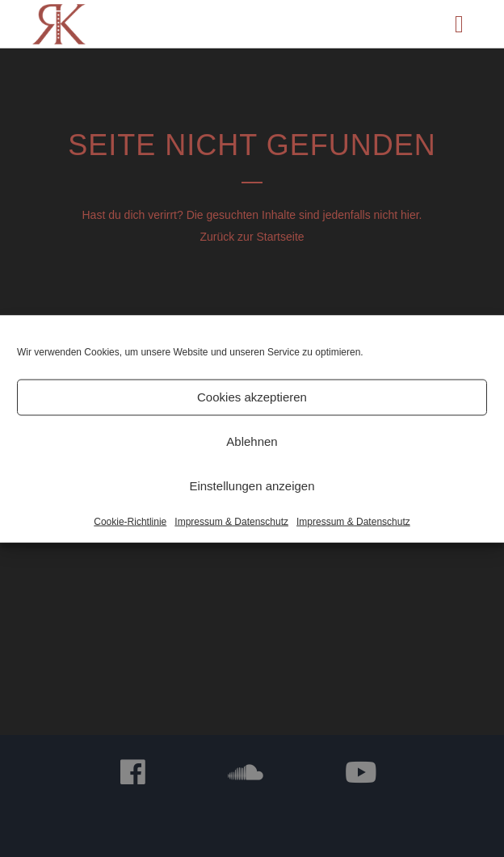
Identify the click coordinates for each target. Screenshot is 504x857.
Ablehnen (252, 441)
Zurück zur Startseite (252, 237)
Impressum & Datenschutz (231, 521)
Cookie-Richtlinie (130, 521)
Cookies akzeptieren (252, 397)
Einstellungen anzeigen (252, 486)
